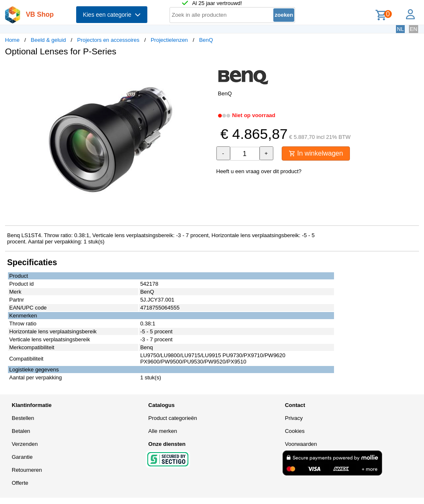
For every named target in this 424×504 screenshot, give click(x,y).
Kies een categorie (112, 15)
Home (12, 40)
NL (400, 29)
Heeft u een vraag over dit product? (259, 171)
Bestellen (23, 418)
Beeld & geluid (49, 40)
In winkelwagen (316, 153)
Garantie (22, 457)
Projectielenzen (169, 40)
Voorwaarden (301, 444)
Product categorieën (172, 418)
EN (414, 29)
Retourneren (27, 470)
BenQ (206, 40)
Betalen (21, 431)
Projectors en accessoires (108, 40)
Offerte (20, 483)
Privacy (294, 418)
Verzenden (25, 444)
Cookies (295, 431)
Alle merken (163, 431)
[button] (205, 72)
